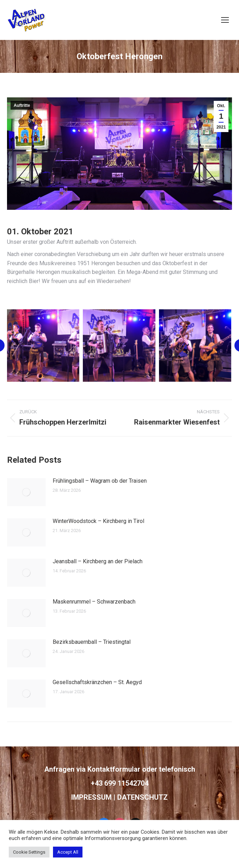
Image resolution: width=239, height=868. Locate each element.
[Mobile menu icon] (225, 20)
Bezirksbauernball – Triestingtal (92, 642)
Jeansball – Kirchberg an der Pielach (98, 561)
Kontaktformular (114, 769)
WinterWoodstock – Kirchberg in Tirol (98, 521)
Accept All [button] (68, 852)
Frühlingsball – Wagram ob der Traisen (100, 481)
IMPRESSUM (91, 797)
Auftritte (22, 105)
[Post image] (26, 492)
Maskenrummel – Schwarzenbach (94, 602)
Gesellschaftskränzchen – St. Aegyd (97, 682)
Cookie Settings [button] (29, 852)
